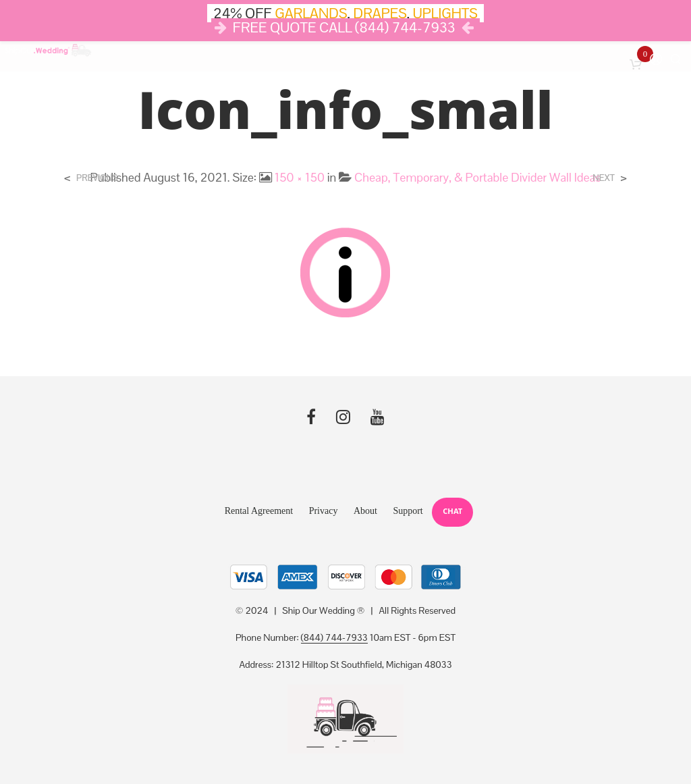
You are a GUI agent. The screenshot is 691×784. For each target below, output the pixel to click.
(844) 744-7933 (334, 638)
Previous (97, 178)
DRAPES (380, 13)
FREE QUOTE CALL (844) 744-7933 (344, 27)
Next (604, 178)
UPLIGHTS (445, 13)
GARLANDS (311, 13)
